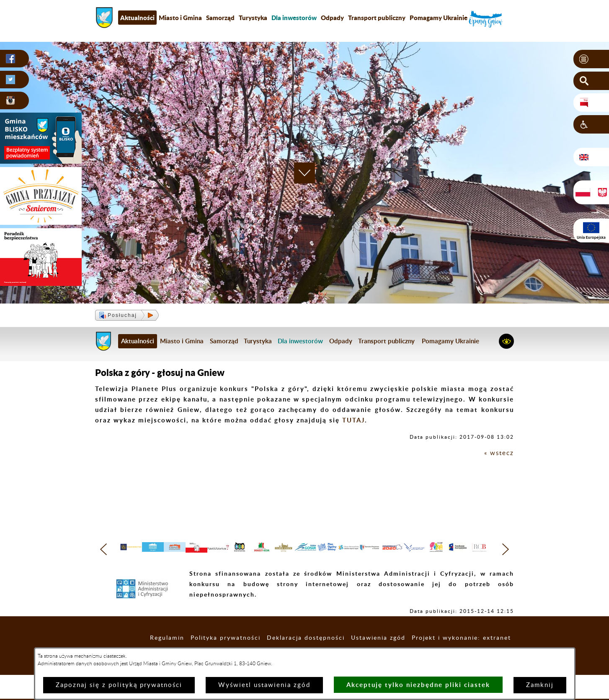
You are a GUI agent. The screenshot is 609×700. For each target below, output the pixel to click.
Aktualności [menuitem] (137, 18)
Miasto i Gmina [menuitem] (180, 18)
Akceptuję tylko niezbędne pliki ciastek (418, 685)
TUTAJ (354, 420)
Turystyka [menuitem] (253, 18)
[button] (591, 59)
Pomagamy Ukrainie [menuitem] (439, 18)
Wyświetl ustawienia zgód (264, 685)
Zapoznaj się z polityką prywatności (119, 685)
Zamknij (540, 685)
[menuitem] (294, 18)
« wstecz (499, 453)
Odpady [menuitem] (332, 18)
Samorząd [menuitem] (220, 18)
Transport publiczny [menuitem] (377, 18)
